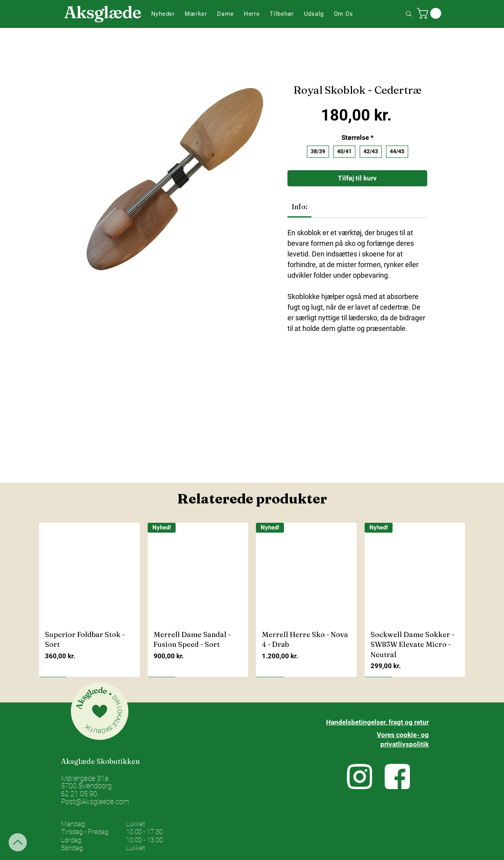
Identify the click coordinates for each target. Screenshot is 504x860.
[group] (252, 600)
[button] (196, 14)
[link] (300, 207)
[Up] (18, 842)
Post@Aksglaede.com (95, 801)
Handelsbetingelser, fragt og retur (377, 722)
